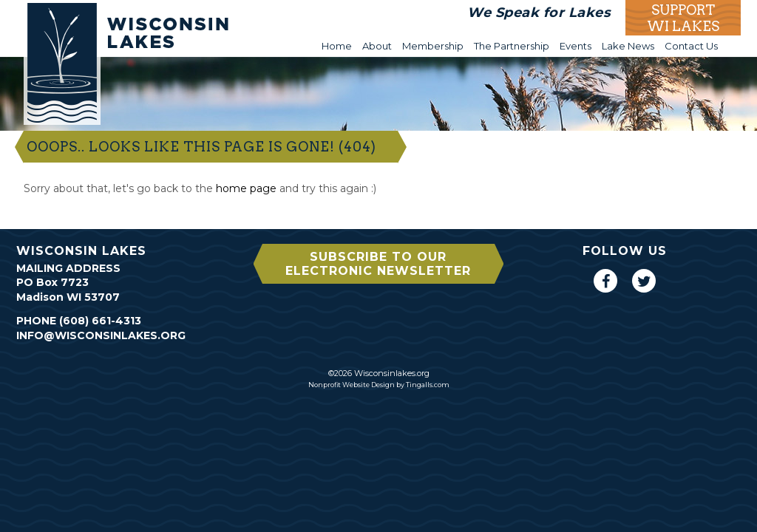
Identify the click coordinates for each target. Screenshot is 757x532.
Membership (433, 46)
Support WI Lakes (683, 18)
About (377, 46)
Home (337, 46)
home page (246, 188)
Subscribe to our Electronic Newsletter (378, 264)
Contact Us (691, 46)
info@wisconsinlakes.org (101, 335)
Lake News (628, 46)
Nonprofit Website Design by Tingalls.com (379, 385)
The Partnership (512, 46)
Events (576, 46)
